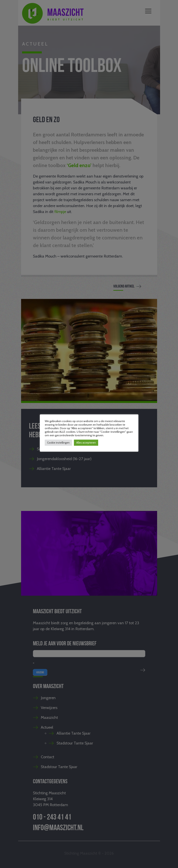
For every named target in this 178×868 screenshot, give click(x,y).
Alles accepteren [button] (86, 443)
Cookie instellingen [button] (58, 443)
